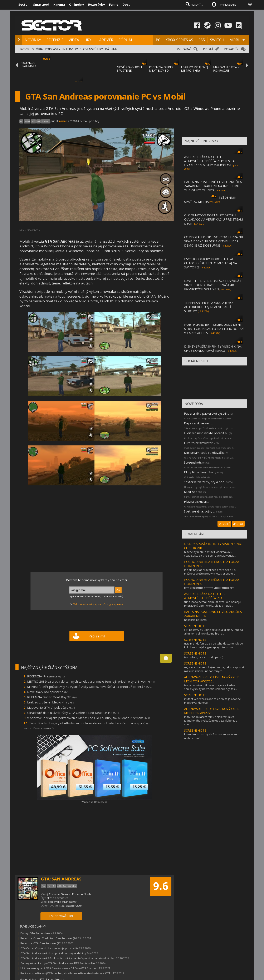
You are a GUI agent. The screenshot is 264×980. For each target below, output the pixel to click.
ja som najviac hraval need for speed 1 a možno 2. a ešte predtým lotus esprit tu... (210, 572)
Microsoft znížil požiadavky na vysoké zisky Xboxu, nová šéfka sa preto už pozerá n (90, 687)
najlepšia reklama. (196, 620)
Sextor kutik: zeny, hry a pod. (204, 482)
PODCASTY (53, 49)
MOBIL (235, 40)
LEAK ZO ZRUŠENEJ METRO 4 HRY (194, 69)
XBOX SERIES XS (179, 40)
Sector (24, 4)
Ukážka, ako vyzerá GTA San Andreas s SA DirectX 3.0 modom (59, 968)
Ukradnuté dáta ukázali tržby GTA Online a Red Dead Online (73, 713)
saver (63, 121)
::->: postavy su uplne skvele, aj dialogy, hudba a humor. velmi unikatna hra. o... (214, 632)
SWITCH (217, 40)
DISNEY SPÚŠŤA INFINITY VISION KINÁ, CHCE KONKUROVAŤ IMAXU (213, 348)
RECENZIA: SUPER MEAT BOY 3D (161, 69)
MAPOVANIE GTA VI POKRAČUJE (227, 69)
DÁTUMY (111, 49)
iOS (33, 121)
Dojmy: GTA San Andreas (36, 933)
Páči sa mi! (97, 636)
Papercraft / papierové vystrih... (207, 413)
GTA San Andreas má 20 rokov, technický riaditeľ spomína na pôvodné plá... (68, 958)
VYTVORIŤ (224, 524)
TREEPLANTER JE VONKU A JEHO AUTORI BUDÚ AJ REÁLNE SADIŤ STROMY (208, 307)
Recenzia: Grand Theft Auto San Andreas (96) (49, 938)
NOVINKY (33, 40)
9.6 (161, 886)
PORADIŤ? (231, 49)
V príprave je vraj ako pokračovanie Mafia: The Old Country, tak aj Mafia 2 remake (89, 718)
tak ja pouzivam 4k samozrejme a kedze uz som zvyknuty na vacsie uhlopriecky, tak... (211, 687)
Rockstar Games (59, 894)
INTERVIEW (70, 49)
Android (46, 121)
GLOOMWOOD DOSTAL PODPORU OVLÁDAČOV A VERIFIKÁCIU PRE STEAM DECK (213, 219)
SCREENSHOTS (195, 626)
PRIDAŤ (208, 49)
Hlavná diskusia (195, 501)
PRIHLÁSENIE (228, 5)
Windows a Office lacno (94, 802)
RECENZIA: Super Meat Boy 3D (52, 697)
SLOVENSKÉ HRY (91, 49)
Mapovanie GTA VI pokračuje (51, 707)
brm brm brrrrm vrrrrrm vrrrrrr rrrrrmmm (209, 588)
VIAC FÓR (238, 524)
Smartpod (41, 4)
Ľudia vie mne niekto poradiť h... (206, 433)
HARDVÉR (105, 40)
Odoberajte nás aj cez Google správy (98, 604)
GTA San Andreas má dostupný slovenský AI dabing (53, 953)
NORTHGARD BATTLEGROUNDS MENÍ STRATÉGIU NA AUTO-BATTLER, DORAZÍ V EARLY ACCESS (214, 329)
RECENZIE (55, 40)
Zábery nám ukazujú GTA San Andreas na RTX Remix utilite (58, 963)
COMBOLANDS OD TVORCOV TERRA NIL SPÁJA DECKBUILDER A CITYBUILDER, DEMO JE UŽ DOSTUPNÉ (214, 241)
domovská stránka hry (62, 902)
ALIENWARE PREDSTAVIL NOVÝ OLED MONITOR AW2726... (212, 679)
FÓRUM (125, 40)
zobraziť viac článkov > (39, 728)
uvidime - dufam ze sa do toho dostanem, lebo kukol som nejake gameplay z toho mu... (214, 645)
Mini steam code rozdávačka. (205, 453)
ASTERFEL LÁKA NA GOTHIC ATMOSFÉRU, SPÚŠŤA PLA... (205, 596)
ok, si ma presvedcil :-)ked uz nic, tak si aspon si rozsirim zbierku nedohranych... (214, 669)
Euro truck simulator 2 (200, 443)
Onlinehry (77, 4)
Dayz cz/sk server (197, 423)
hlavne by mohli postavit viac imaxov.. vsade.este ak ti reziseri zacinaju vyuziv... (210, 554)
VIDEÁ (74, 40)
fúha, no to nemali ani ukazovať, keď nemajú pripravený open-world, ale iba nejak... (212, 604)
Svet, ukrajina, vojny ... (199, 511)
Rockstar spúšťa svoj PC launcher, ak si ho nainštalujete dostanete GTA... (66, 973)
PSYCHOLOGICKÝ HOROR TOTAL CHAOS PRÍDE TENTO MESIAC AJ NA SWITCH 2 (211, 263)
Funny (114, 4)
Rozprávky (97, 4)
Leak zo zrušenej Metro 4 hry (51, 702)
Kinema (59, 4)
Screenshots (193, 462)
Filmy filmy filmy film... (199, 472)
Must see (191, 492)
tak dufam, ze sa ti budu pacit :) (204, 657)
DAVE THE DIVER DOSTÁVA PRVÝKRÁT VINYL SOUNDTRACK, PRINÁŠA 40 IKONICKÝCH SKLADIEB (213, 285)
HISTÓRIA (36, 49)
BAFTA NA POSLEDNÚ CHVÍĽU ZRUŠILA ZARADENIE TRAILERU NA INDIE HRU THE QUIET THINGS (213, 186)
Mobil (27, 121)
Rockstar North (82, 894)
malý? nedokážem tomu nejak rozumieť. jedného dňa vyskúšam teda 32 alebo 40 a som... (211, 721)
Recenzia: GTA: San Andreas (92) (41, 943)
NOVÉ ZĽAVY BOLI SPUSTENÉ (129, 69)
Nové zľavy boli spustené (48, 692)
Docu (126, 4)
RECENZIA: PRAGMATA (28, 64)
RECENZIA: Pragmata (46, 676)
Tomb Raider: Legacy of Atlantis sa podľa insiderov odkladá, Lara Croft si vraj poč (90, 723)
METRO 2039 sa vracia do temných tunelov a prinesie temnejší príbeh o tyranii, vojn (91, 681)
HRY (88, 40)
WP (38, 121)
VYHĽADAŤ (184, 49)
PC (158, 40)
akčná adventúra (57, 898)
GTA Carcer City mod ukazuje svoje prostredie (49, 948)
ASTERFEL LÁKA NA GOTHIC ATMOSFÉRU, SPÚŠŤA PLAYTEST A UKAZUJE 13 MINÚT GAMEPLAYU (209, 161)
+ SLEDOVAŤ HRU (61, 916)
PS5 (202, 40)
